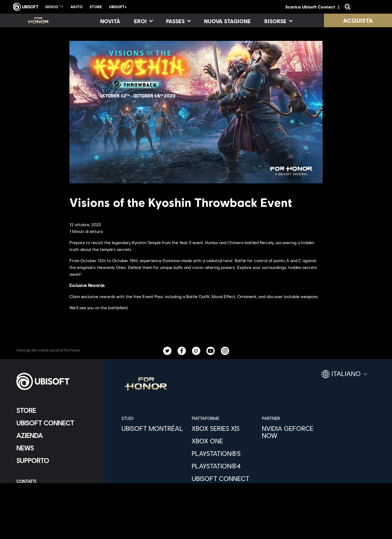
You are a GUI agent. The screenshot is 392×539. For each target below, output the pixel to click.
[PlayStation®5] (224, 453)
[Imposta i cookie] (35, 517)
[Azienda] (56, 435)
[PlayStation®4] (224, 466)
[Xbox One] (224, 441)
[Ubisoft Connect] (56, 423)
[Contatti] (56, 481)
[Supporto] (56, 461)
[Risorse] (278, 21)
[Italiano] (344, 376)
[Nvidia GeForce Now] (294, 432)
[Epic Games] (224, 491)
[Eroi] (143, 21)
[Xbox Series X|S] (224, 428)
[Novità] (110, 21)
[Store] (56, 410)
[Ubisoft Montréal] (154, 428)
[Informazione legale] (56, 508)
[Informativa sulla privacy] (56, 490)
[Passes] (178, 21)
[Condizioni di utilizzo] (56, 499)
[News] (56, 448)
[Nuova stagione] (227, 21)
